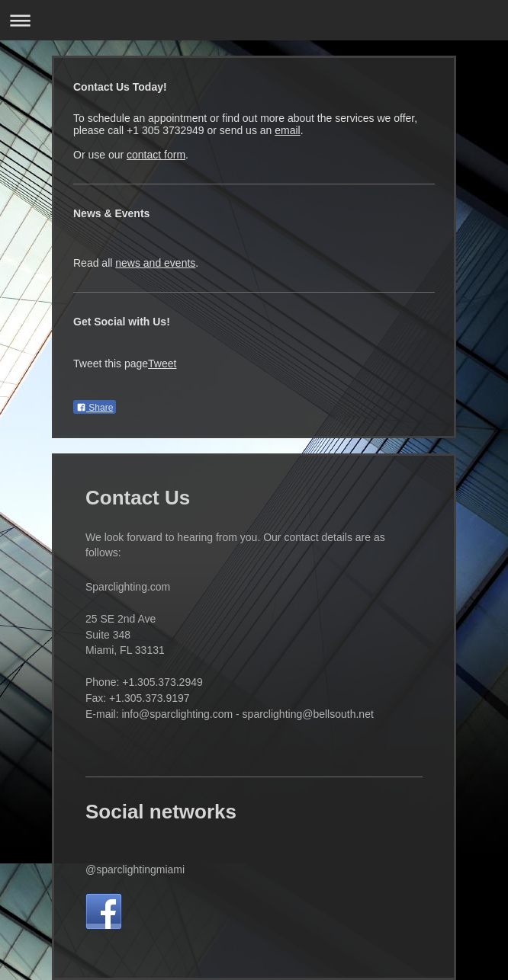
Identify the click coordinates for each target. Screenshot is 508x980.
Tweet (162, 363)
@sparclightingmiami (135, 870)
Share (95, 408)
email (287, 130)
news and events (155, 263)
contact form (156, 155)
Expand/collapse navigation (254, 20)
